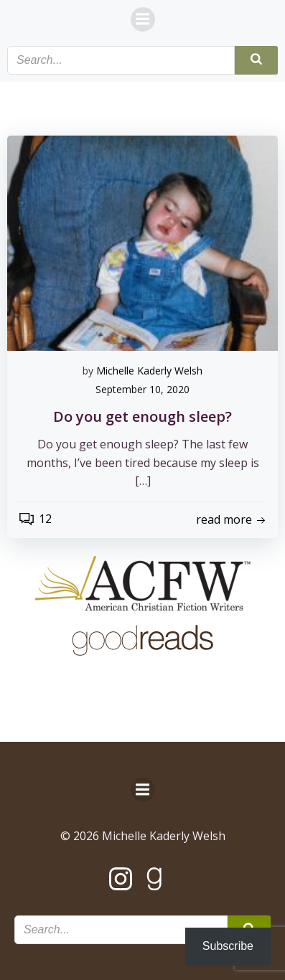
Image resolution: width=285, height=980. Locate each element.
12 (35, 519)
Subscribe (228, 946)
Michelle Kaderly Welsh (149, 371)
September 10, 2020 (142, 389)
